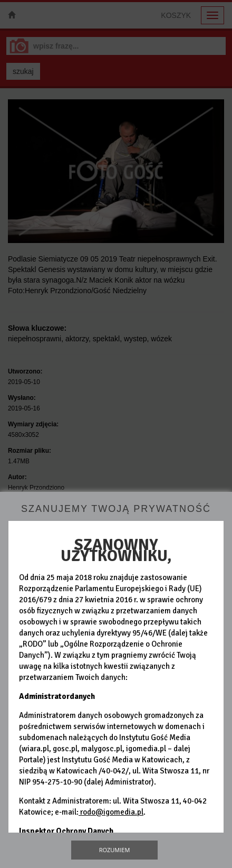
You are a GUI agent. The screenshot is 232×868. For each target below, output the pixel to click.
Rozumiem (115, 850)
